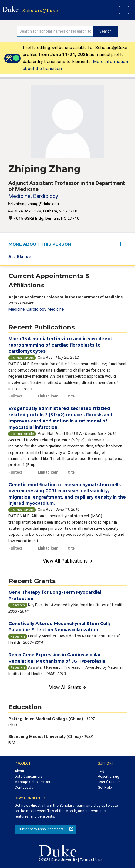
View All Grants (67, 687)
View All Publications (67, 561)
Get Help (105, 788)
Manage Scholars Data (34, 782)
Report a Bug (108, 777)
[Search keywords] (55, 31)
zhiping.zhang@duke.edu (36, 204)
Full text (15, 396)
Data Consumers (29, 777)
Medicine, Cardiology (33, 196)
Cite (71, 396)
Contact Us (24, 788)
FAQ (101, 771)
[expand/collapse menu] (122, 244)
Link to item (48, 396)
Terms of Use (91, 860)
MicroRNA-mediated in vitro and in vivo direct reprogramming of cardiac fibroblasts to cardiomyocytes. (60, 345)
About (19, 771)
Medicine (56, 309)
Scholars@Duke (40, 10)
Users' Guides (109, 782)
